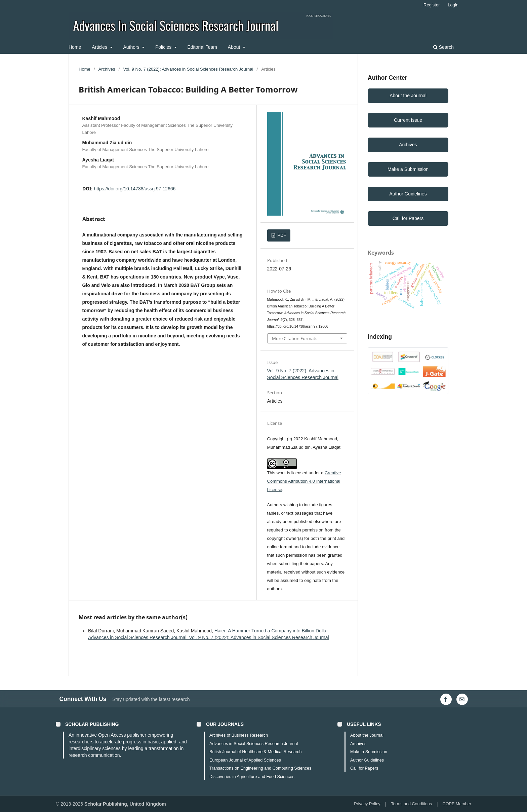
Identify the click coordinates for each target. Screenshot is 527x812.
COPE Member (457, 804)
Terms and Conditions (411, 804)
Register (432, 5)
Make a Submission (408, 169)
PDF (281, 235)
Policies (164, 47)
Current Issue (408, 120)
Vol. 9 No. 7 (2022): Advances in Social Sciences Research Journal (188, 69)
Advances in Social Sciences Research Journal (254, 744)
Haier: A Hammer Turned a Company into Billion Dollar (272, 631)
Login (453, 5)
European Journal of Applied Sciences (245, 760)
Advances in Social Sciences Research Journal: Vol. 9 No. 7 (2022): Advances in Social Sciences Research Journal (209, 637)
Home (75, 47)
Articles (100, 47)
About (235, 47)
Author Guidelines (408, 194)
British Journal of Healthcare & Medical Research (255, 752)
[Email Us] (462, 699)
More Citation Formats (295, 338)
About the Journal (408, 96)
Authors (132, 47)
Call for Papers (408, 218)
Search (443, 47)
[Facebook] (446, 699)
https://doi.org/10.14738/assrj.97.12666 (135, 189)
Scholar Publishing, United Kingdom (125, 804)
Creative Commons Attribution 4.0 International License (304, 481)
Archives (107, 69)
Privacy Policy (367, 804)
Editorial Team (202, 47)
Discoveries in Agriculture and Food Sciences (252, 777)
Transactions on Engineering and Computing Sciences (260, 768)
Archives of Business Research (239, 735)
